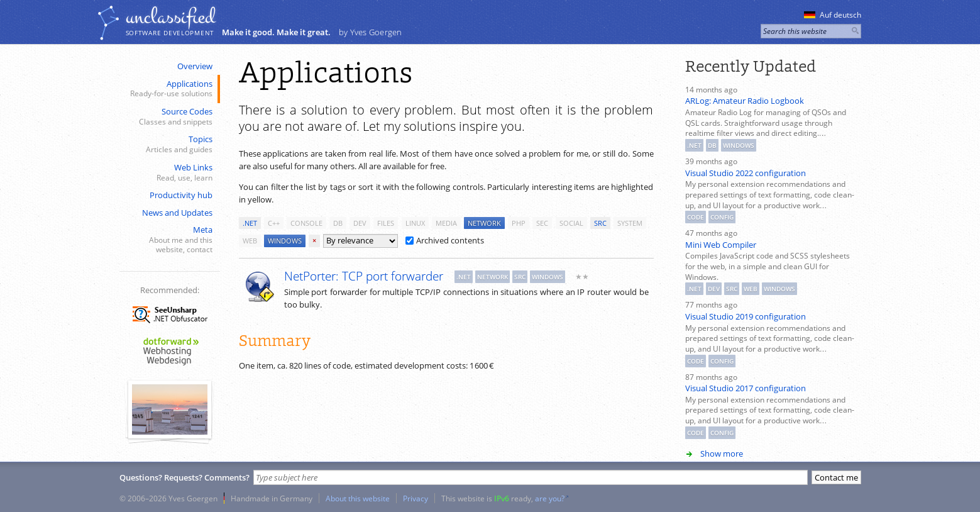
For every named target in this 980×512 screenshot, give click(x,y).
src (600, 223)
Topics (168, 144)
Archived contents (445, 240)
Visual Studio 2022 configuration (746, 173)
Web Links (168, 173)
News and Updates (177, 213)
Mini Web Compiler (721, 245)
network (484, 223)
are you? (550, 498)
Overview (195, 66)
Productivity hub (181, 195)
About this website (358, 498)
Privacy (416, 498)
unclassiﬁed (170, 17)
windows (285, 241)
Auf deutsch (833, 15)
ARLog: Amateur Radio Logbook (745, 101)
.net (250, 223)
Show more (722, 454)
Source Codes (168, 117)
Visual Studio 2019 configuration (746, 316)
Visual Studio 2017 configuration (746, 388)
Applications (168, 89)
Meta (168, 240)
